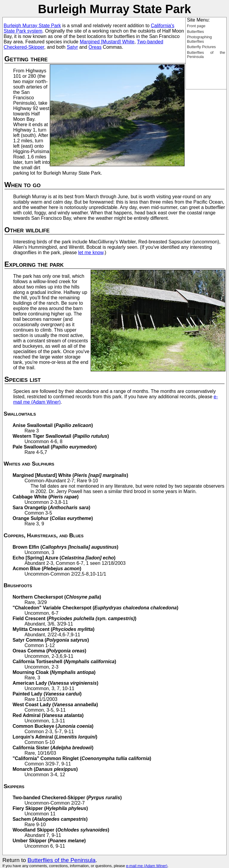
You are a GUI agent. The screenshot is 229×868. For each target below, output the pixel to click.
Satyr (72, 47)
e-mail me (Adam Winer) (147, 866)
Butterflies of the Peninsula (206, 55)
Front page (196, 26)
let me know (91, 253)
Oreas (95, 47)
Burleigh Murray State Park (32, 26)
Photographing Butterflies (199, 39)
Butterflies (195, 32)
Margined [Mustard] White (107, 42)
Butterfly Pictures (201, 47)
